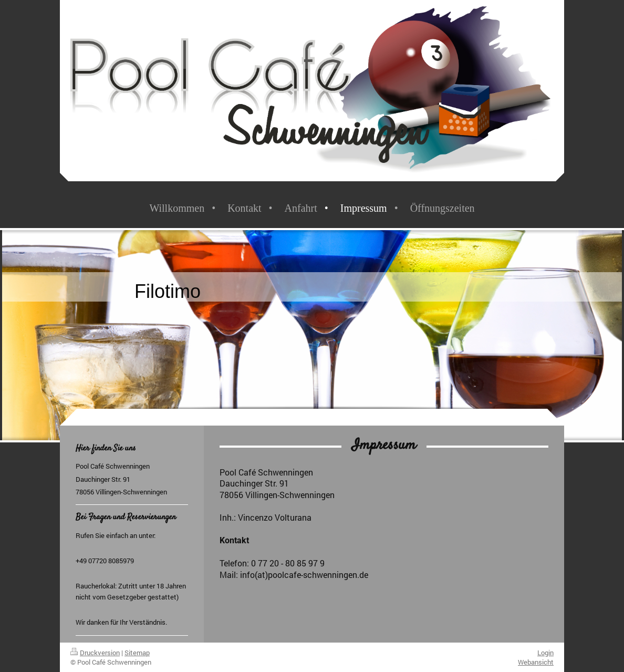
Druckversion (95, 653)
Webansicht (536, 662)
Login (545, 653)
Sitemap (137, 653)
